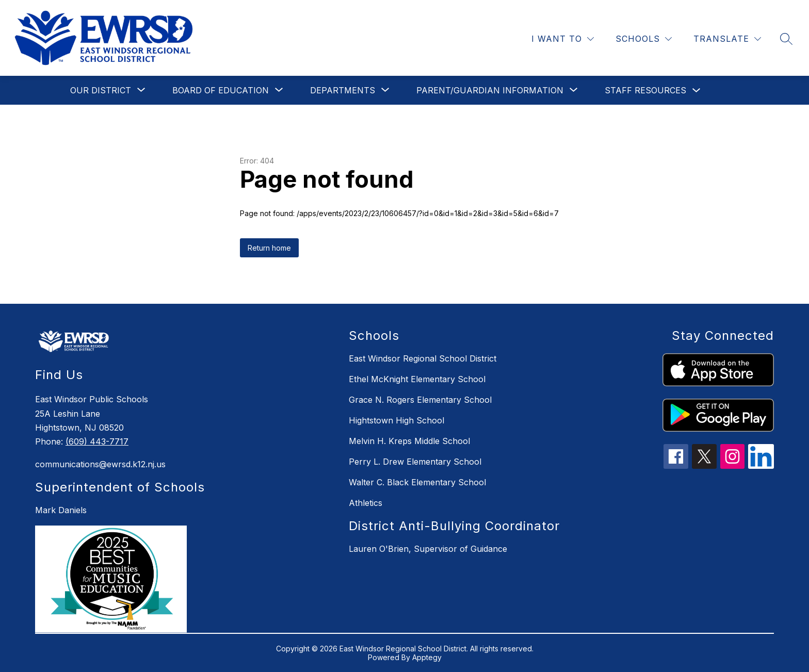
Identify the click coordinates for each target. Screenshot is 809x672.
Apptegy (427, 657)
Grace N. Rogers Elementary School (420, 400)
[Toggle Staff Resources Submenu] (697, 91)
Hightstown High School (397, 420)
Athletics (366, 503)
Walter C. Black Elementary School (417, 482)
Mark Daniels (61, 510)
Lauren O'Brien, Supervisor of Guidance (428, 549)
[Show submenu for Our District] (101, 90)
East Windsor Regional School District (423, 358)
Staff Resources (645, 90)
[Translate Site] (727, 39)
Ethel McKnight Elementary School (417, 379)
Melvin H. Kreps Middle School (409, 441)
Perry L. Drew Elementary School (415, 462)
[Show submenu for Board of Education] (221, 90)
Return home (269, 248)
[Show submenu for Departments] (343, 90)
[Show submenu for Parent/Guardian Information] (490, 90)
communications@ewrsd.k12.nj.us (100, 464)
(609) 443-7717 (97, 441)
